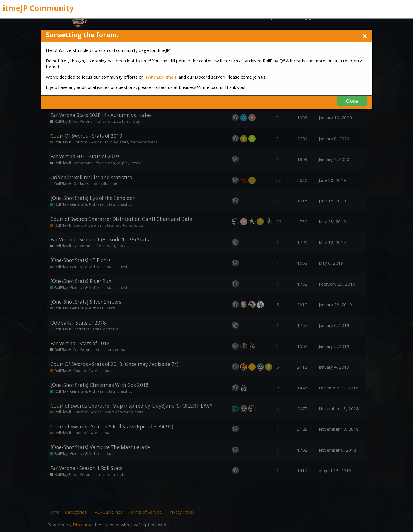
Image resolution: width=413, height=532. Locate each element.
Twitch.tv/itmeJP (161, 77)
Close (352, 101)
